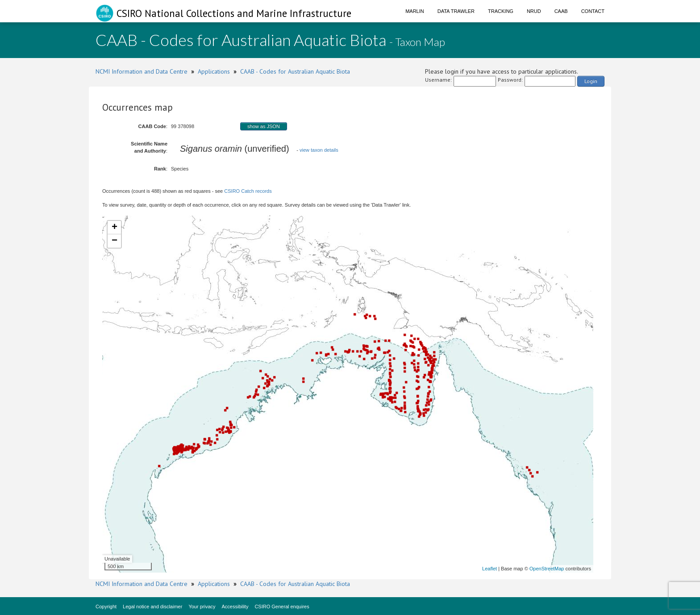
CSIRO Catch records (248, 191)
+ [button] (115, 228)
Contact (593, 11)
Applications (214, 71)
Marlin (415, 11)
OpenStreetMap (547, 569)
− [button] (115, 241)
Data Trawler (456, 11)
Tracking (501, 11)
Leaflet (490, 569)
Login (591, 81)
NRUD (534, 11)
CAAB (561, 11)
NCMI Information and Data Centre (142, 71)
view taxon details (319, 150)
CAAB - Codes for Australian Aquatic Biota (295, 71)
